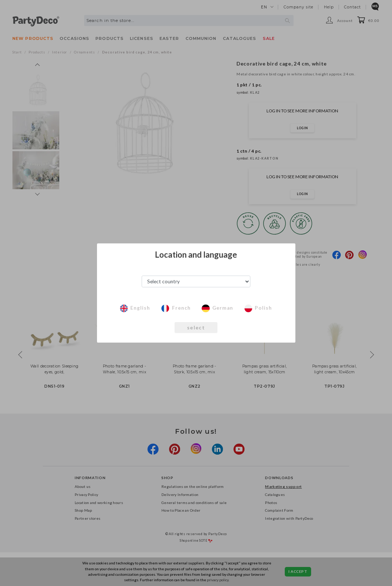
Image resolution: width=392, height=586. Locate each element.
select (196, 328)
